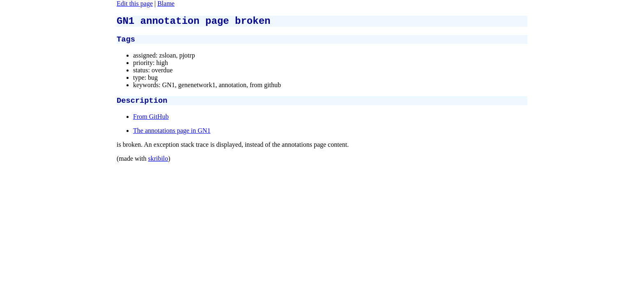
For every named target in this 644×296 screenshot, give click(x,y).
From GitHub (151, 121)
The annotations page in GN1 (172, 135)
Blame (166, 3)
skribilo (158, 163)
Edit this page (135, 3)
